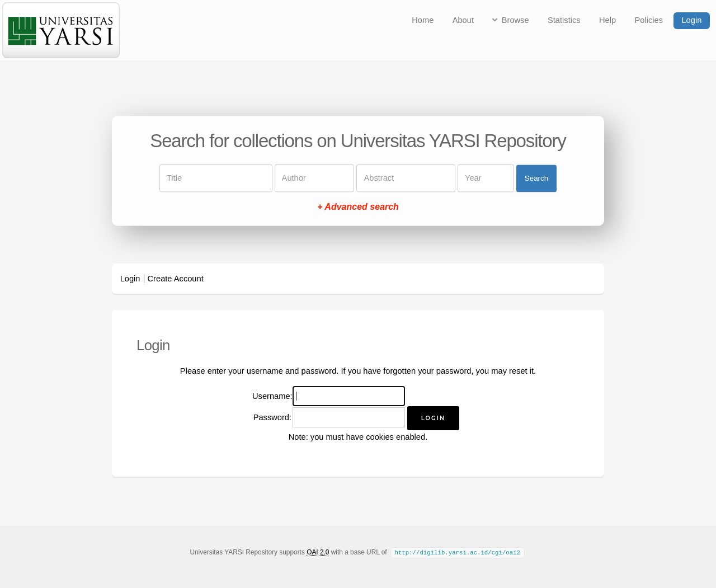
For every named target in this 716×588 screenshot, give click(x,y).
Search (536, 178)
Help (607, 20)
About (463, 20)
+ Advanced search (358, 207)
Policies (649, 20)
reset (518, 371)
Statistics (564, 20)
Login (691, 20)
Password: (272, 417)
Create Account (176, 279)
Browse (515, 20)
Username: (272, 396)
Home (423, 20)
